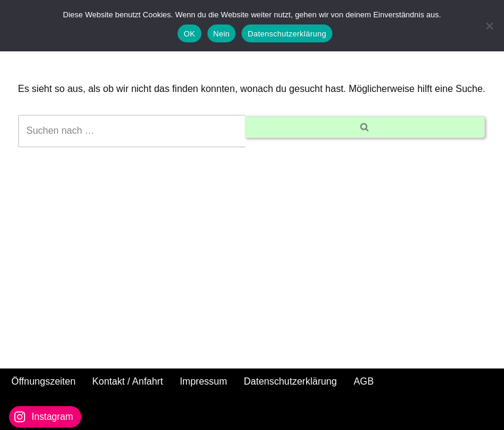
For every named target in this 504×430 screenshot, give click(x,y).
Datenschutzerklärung (291, 381)
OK (189, 34)
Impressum (204, 381)
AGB (364, 381)
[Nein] (489, 26)
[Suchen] (132, 131)
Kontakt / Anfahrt (127, 381)
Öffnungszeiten (43, 381)
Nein (222, 34)
